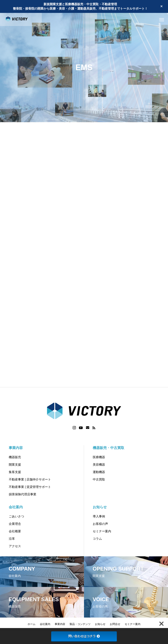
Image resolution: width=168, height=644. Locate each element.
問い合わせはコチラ (84, 636)
